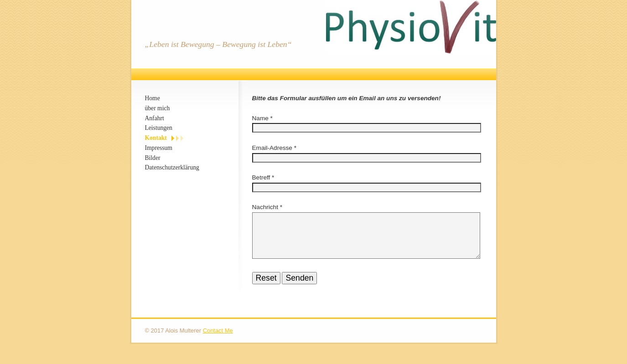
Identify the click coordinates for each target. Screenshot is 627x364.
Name (260, 118)
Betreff (261, 177)
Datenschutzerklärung (172, 167)
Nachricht (266, 207)
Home (153, 98)
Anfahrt (155, 118)
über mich (158, 108)
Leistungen (159, 128)
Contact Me (218, 341)
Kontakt (156, 138)
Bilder (153, 158)
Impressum (159, 148)
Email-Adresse (272, 148)
